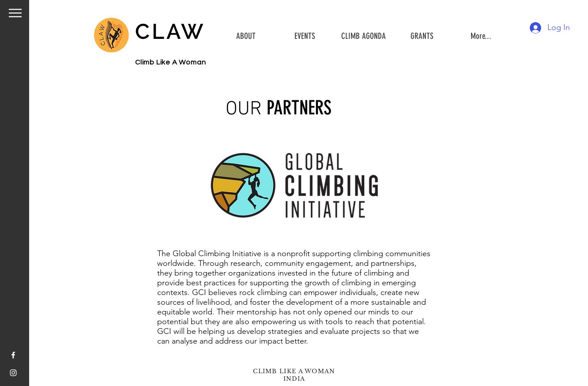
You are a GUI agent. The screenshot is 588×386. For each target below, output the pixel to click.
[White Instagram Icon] (13, 373)
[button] (15, 13)
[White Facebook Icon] (13, 355)
